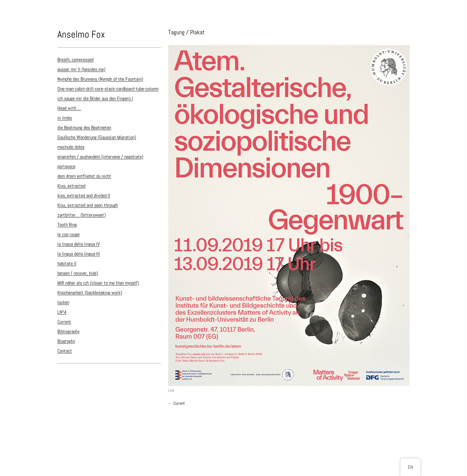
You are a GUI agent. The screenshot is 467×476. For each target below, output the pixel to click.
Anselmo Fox (81, 34)
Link (171, 390)
